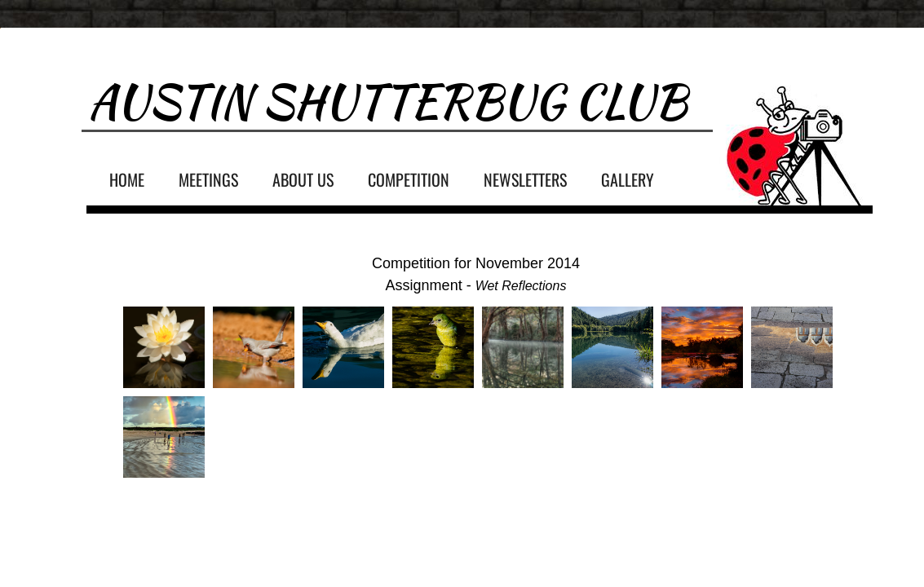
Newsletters (525, 179)
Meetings (208, 179)
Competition (409, 179)
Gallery (628, 179)
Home (127, 179)
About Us (303, 179)
